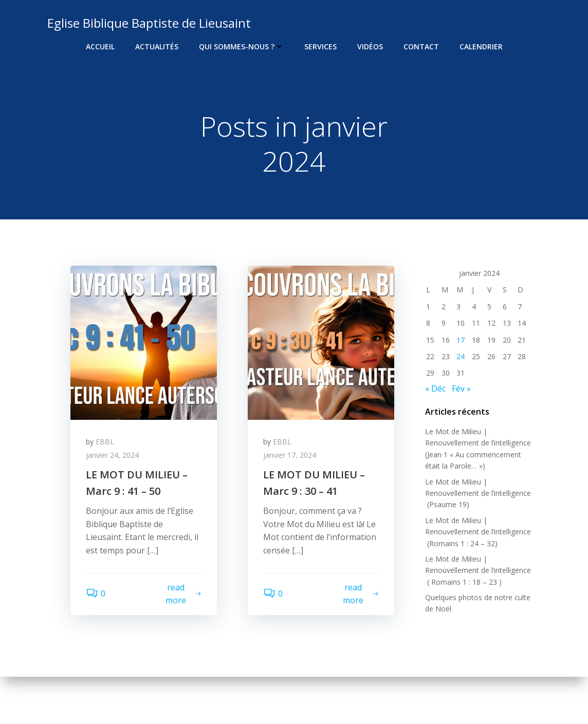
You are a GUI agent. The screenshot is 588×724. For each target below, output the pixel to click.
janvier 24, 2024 (112, 455)
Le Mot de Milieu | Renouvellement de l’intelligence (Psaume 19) (478, 493)
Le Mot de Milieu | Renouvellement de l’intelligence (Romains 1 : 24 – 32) (478, 532)
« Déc (435, 388)
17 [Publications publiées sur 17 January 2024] (461, 340)
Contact (421, 47)
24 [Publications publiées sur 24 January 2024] (461, 356)
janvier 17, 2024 (290, 455)
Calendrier (481, 47)
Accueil (100, 47)
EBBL (105, 442)
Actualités (157, 47)
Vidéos (370, 47)
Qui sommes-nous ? (241, 47)
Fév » (461, 388)
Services (320, 47)
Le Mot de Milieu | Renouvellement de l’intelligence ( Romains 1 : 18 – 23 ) (478, 570)
